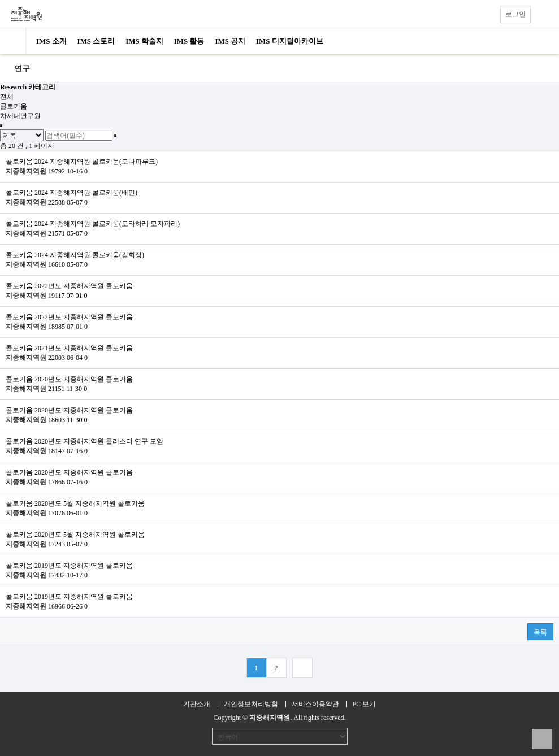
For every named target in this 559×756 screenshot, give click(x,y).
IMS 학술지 (144, 41)
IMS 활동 (189, 41)
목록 (540, 632)
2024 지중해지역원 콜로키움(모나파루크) (96, 162)
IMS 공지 (230, 41)
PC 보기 (365, 704)
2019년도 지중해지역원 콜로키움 (84, 566)
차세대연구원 (20, 116)
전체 (7, 97)
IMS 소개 (51, 41)
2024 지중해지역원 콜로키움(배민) (86, 193)
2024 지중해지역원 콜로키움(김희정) (89, 255)
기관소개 (197, 704)
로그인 (515, 14)
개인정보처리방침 (251, 704)
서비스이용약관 (315, 704)
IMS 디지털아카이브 (290, 41)
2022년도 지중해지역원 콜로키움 (84, 286)
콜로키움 (14, 106)
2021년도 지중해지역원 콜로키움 (84, 348)
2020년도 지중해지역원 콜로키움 (84, 379)
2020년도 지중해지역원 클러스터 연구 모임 (99, 441)
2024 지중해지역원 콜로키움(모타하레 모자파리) (107, 224)
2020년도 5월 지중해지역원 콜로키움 (90, 503)
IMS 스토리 (96, 41)
